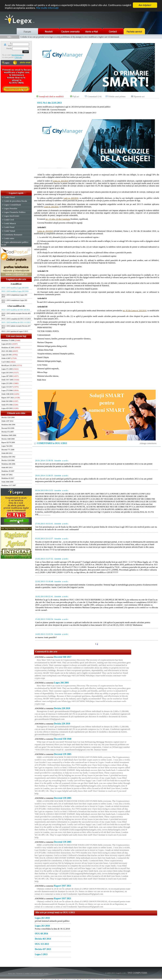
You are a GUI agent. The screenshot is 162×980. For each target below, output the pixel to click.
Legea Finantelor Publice (15, 212)
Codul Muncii (10, 223)
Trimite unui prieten (117, 96)
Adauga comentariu (148, 443)
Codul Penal (9, 227)
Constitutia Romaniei (13, 235)
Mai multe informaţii (59, 8)
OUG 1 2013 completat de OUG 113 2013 (16, 319)
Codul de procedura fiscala (15, 201)
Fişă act (76, 96)
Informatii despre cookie (40, 973)
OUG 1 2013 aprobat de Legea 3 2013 (15, 331)
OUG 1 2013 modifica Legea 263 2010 (15, 288)
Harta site (12, 973)
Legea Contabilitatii (12, 205)
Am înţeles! (145, 5)
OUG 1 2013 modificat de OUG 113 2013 (16, 322)
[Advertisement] (16, 142)
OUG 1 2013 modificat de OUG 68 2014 (16, 310)
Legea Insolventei (11, 216)
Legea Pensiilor (10, 208)
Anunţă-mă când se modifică (51, 96)
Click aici (18, 57)
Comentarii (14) (95, 96)
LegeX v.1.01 (121, 973)
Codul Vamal (9, 231)
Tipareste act (139, 96)
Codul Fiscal (9, 197)
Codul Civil (9, 220)
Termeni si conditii (23, 973)
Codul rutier (9, 238)
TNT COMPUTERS (137, 973)
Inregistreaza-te (18, 55)
